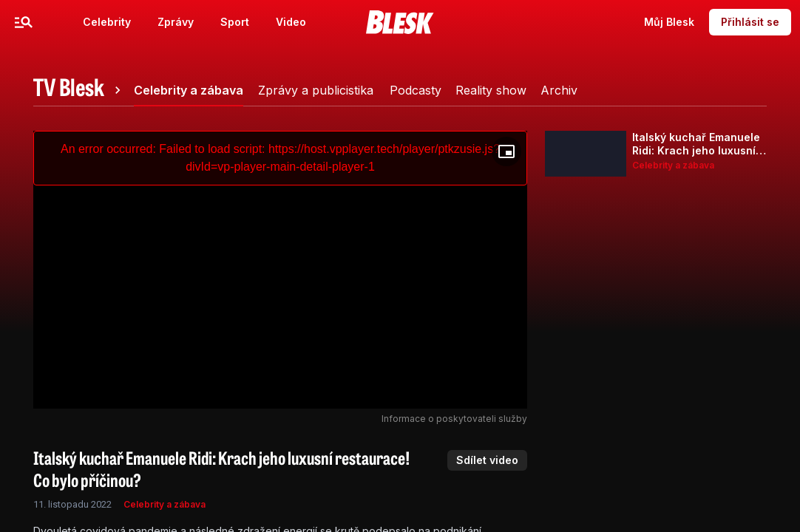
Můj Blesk (669, 22)
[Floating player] (506, 151)
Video (291, 22)
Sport (235, 22)
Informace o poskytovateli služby (454, 419)
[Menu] (24, 22)
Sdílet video (487, 460)
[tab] (79, 90)
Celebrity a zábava (165, 504)
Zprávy (176, 22)
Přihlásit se (750, 22)
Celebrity (107, 22)
